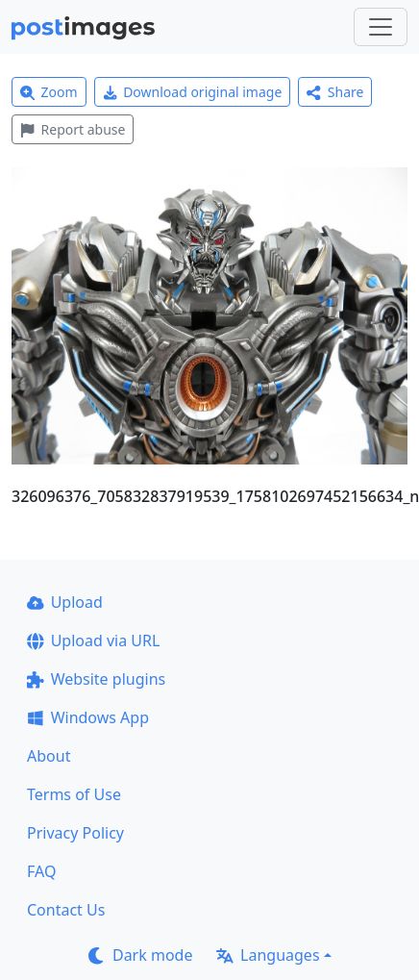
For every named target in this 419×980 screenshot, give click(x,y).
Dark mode (140, 955)
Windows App (88, 717)
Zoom (49, 92)
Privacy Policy (75, 833)
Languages (268, 955)
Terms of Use (74, 794)
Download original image (193, 92)
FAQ (41, 871)
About (49, 756)
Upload (65, 602)
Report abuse (73, 129)
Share (335, 92)
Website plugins (96, 679)
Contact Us (66, 910)
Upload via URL (93, 641)
